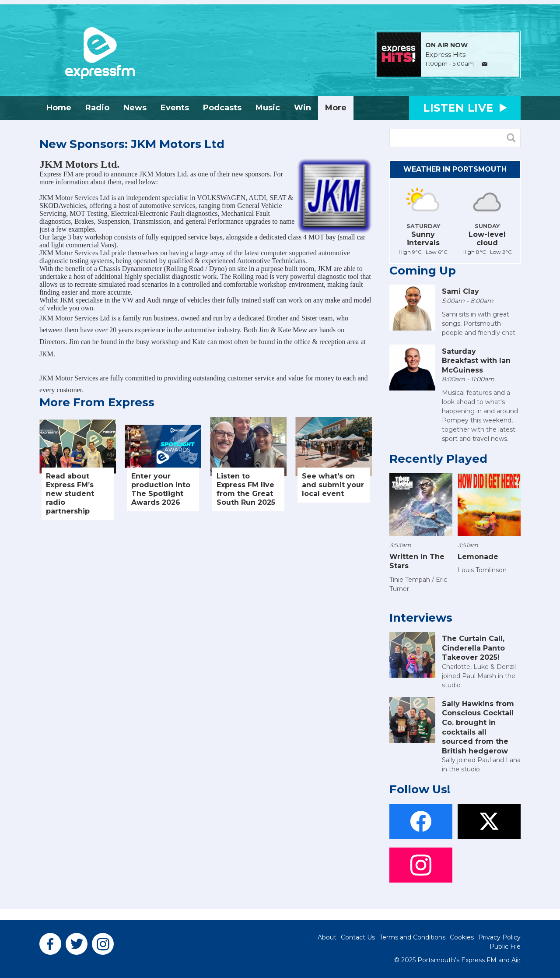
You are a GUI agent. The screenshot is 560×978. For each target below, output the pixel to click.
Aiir (516, 960)
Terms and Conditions (412, 937)
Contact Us (358, 937)
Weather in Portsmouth (455, 169)
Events (175, 108)
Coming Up (423, 271)
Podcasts (222, 108)
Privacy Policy (499, 937)
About (327, 937)
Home (59, 108)
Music (268, 108)
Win (303, 108)
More (336, 108)
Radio (97, 108)
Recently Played (438, 459)
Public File (505, 946)
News (135, 108)
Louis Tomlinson (482, 570)
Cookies (462, 937)
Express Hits (445, 55)
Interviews (421, 618)
